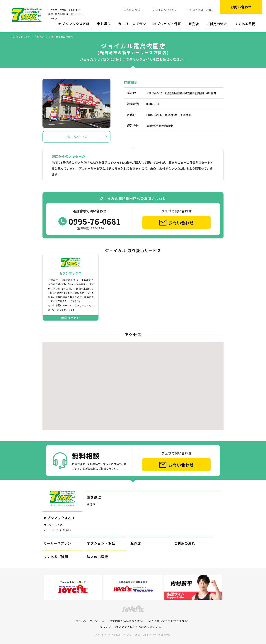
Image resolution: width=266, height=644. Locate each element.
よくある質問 (245, 24)
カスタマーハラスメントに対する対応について (129, 627)
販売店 (194, 24)
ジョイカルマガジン (165, 10)
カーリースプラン (132, 24)
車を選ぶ (104, 24)
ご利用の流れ (217, 24)
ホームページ (76, 137)
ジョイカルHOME (201, 10)
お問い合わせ (241, 7)
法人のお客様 (132, 10)
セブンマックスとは (74, 24)
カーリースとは (53, 525)
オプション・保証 (167, 24)
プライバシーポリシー (87, 621)
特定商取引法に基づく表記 (126, 621)
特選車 (91, 504)
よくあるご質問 (56, 557)
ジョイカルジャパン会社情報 (166, 621)
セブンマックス (24, 37)
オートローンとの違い (57, 530)
